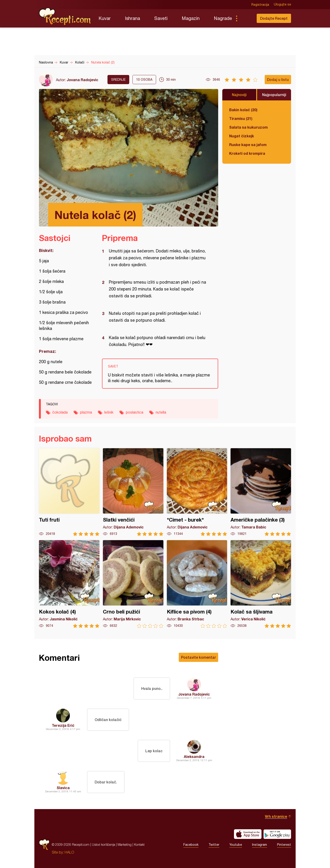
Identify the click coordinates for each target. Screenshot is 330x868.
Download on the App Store (248, 834)
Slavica (63, 788)
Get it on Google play (277, 834)
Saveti (161, 18)
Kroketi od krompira (247, 153)
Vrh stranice (276, 816)
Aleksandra (194, 756)
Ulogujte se (282, 5)
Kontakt (139, 845)
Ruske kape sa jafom (248, 145)
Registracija (260, 5)
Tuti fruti (69, 492)
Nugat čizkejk (242, 136)
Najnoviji (239, 95)
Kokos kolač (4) (69, 584)
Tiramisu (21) (241, 118)
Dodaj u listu (278, 79)
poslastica (135, 412)
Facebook (191, 845)
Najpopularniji (274, 95)
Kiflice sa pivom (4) (197, 584)
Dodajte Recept (274, 18)
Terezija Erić (63, 725)
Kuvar (105, 18)
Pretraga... (246, 18)
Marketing (125, 845)
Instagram (260, 845)
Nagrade (223, 18)
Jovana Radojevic (82, 80)
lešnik (109, 412)
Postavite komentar (198, 657)
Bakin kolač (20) (243, 110)
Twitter (214, 845)
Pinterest (284, 845)
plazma (86, 412)
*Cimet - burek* (197, 492)
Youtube (236, 845)
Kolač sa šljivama (261, 584)
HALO (69, 852)
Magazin (191, 18)
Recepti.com (65, 17)
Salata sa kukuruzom (248, 127)
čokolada (60, 412)
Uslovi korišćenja (103, 845)
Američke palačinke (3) (261, 492)
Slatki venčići (133, 492)
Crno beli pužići (133, 584)
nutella (161, 412)
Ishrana (132, 18)
